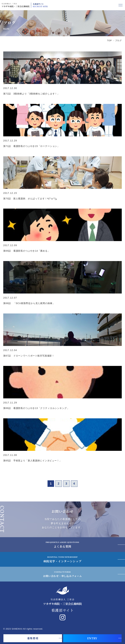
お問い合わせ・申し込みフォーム (62, 574)
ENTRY (92, 638)
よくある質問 (63, 545)
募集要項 (33, 638)
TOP (109, 41)
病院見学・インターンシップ (62, 559)
